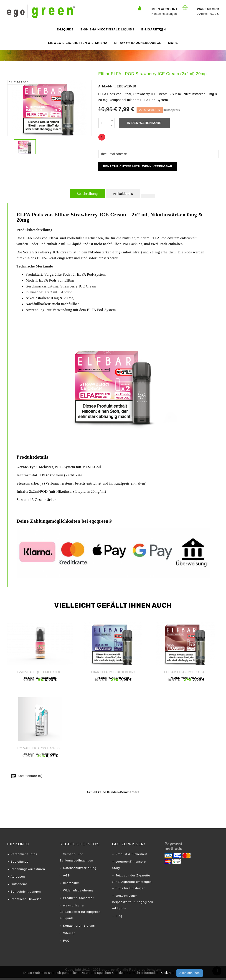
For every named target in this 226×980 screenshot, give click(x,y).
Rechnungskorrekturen (28, 871)
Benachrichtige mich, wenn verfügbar (138, 166)
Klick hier (167, 973)
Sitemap (69, 935)
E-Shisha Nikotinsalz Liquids (108, 29)
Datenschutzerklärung (80, 870)
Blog (119, 918)
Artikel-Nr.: (107, 86)
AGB (66, 878)
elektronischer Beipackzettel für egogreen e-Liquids (80, 914)
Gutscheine (19, 886)
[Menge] (104, 123)
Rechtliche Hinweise (26, 901)
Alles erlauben (189, 973)
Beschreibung (87, 194)
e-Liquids (65, 29)
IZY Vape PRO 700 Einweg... (40, 749)
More (173, 43)
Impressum (71, 885)
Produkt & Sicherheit (79, 900)
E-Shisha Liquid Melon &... (40, 672)
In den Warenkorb (144, 123)
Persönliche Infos (24, 856)
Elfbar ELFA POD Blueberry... (113, 672)
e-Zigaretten (154, 29)
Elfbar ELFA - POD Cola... (186, 672)
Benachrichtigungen (26, 894)
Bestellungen (21, 864)
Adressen (18, 879)
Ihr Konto (18, 846)
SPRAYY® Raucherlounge (138, 43)
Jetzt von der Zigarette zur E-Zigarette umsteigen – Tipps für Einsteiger (132, 884)
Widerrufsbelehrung (78, 893)
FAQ (66, 943)
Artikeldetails (123, 194)
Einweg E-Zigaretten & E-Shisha (78, 43)
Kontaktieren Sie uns (79, 928)
